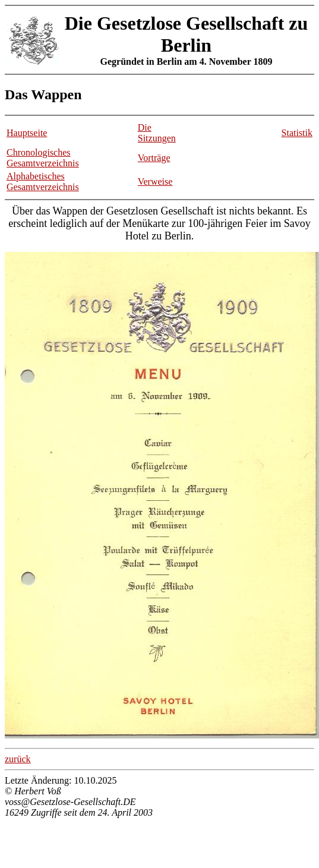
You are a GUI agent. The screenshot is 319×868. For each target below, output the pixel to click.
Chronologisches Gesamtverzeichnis (43, 158)
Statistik (297, 133)
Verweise (155, 182)
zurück (18, 759)
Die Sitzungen (157, 133)
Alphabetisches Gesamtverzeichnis (43, 182)
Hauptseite (27, 133)
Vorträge (154, 158)
